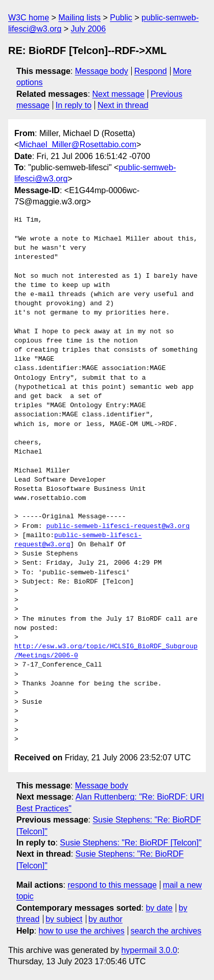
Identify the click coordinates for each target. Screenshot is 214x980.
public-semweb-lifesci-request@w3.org (118, 526)
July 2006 (89, 29)
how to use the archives (82, 931)
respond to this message (112, 885)
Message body (102, 71)
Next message (118, 94)
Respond (151, 71)
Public (121, 18)
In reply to (74, 105)
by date (159, 908)
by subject (64, 919)
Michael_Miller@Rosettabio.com (78, 144)
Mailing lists (79, 18)
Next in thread (123, 105)
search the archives (166, 931)
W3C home (29, 18)
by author (105, 919)
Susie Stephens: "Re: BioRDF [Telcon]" (130, 843)
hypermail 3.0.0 (149, 950)
